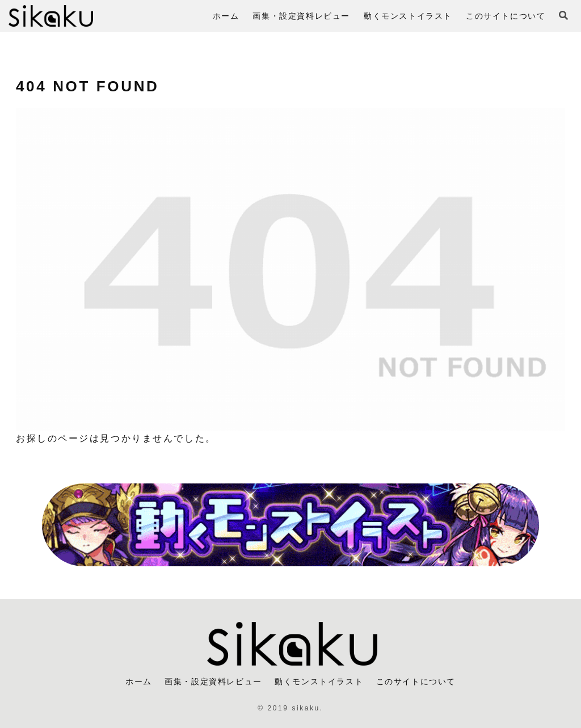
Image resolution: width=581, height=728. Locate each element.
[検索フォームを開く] (563, 15)
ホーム (139, 681)
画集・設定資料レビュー (213, 681)
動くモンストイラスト (319, 681)
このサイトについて (416, 681)
